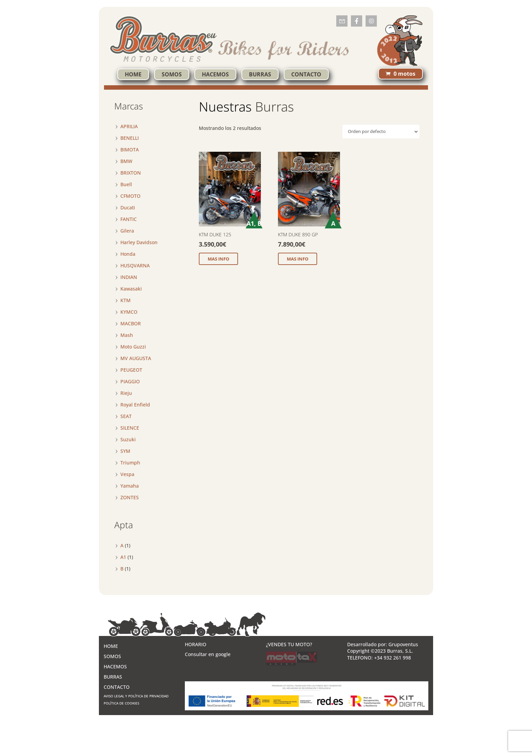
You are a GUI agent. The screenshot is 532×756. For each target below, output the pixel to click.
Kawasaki (131, 289)
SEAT (126, 416)
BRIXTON (131, 173)
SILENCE (130, 428)
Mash (127, 335)
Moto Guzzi (133, 347)
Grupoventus (403, 644)
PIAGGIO (130, 381)
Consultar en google (208, 654)
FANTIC (129, 219)
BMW (126, 161)
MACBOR (131, 323)
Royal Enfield (135, 405)
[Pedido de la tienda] (381, 132)
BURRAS (260, 74)
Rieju (126, 393)
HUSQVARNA (135, 265)
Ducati (128, 207)
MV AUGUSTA (136, 358)
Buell (126, 184)
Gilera (127, 231)
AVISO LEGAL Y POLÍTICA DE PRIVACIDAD (136, 696)
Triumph (130, 463)
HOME (133, 74)
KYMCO (129, 312)
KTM (125, 300)
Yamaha (130, 486)
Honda (128, 254)
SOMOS (172, 74)
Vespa (127, 474)
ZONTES (130, 497)
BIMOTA (130, 150)
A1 (123, 557)
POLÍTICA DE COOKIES (121, 703)
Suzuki (128, 439)
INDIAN (129, 277)
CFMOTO (130, 196)
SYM (125, 451)
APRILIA (129, 126)
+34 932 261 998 (393, 658)
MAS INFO (218, 259)
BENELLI (130, 138)
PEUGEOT (131, 370)
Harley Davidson (139, 242)
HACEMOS (215, 74)
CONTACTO (306, 74)
